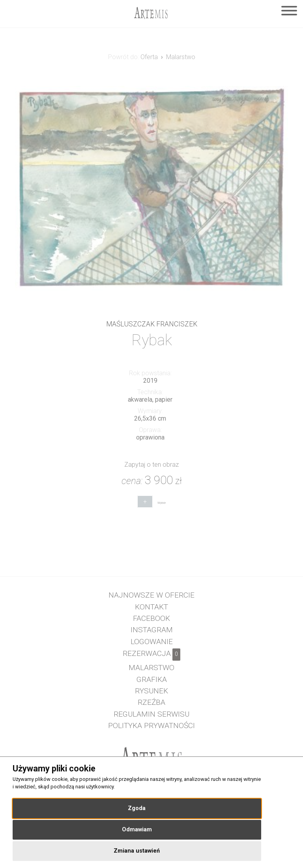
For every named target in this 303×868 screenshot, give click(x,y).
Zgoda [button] (137, 808)
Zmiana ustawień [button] (137, 851)
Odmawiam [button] (137, 830)
